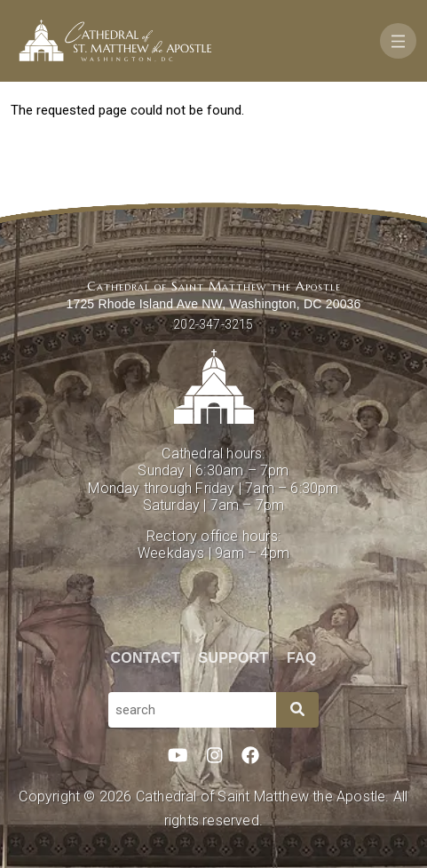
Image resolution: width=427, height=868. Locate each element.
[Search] (297, 710)
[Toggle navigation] (398, 41)
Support (234, 658)
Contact (146, 658)
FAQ (302, 658)
